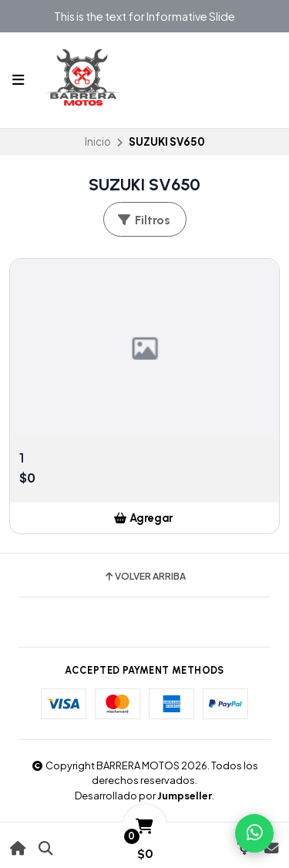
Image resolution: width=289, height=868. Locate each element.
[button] (144, 518)
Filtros (143, 220)
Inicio (98, 141)
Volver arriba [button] (144, 577)
